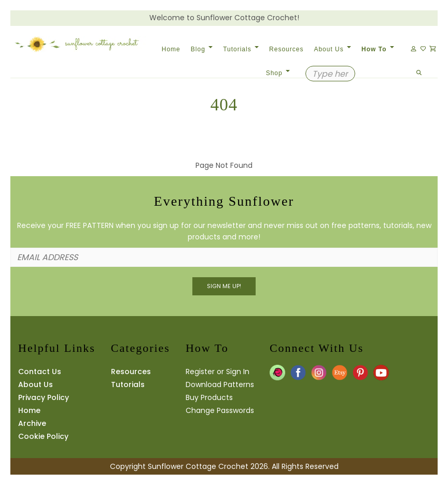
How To (378, 49)
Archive (32, 423)
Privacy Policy (44, 397)
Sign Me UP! (224, 286)
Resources (286, 49)
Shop (278, 73)
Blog (202, 49)
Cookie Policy (43, 436)
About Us (332, 49)
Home (171, 49)
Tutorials (241, 49)
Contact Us (40, 372)
